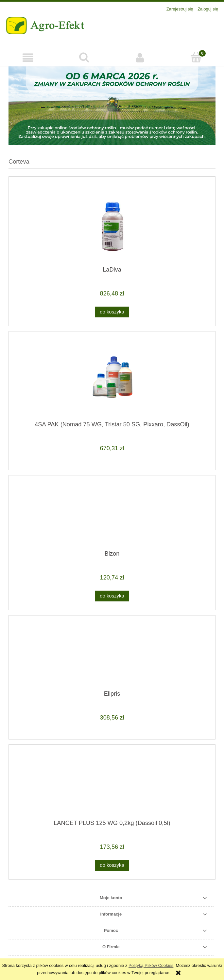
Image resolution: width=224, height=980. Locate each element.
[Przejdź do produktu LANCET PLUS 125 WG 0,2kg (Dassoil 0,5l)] (112, 785)
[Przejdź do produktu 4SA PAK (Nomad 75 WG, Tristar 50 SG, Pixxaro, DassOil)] (112, 378)
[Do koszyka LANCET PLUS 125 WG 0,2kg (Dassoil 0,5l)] (112, 865)
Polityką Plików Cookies (151, 965)
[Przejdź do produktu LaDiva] (112, 224)
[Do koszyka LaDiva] (112, 312)
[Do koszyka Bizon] (112, 596)
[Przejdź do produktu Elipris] (112, 655)
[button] (28, 58)
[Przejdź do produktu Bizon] (112, 515)
